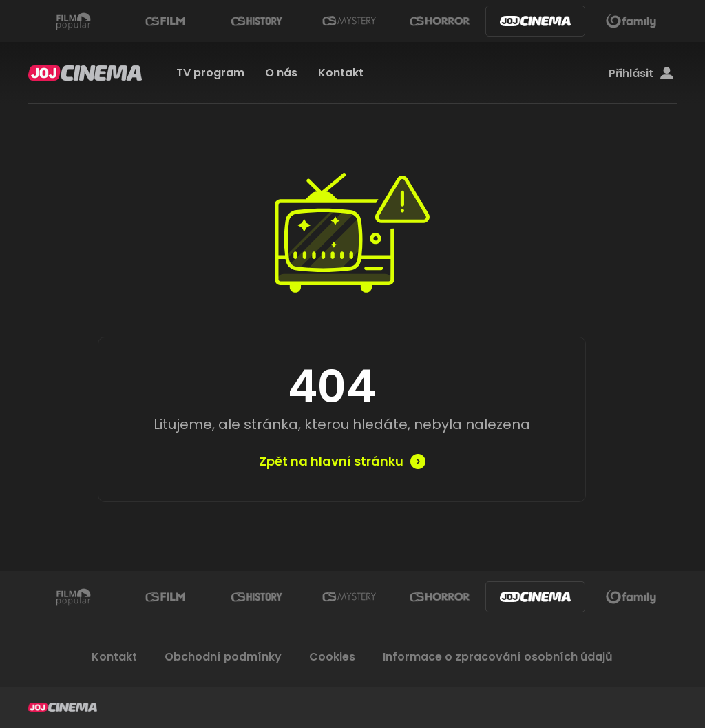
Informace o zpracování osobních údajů (498, 657)
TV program (210, 73)
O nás (281, 73)
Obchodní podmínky (223, 657)
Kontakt (341, 73)
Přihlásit (641, 74)
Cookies (332, 657)
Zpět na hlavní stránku (331, 461)
